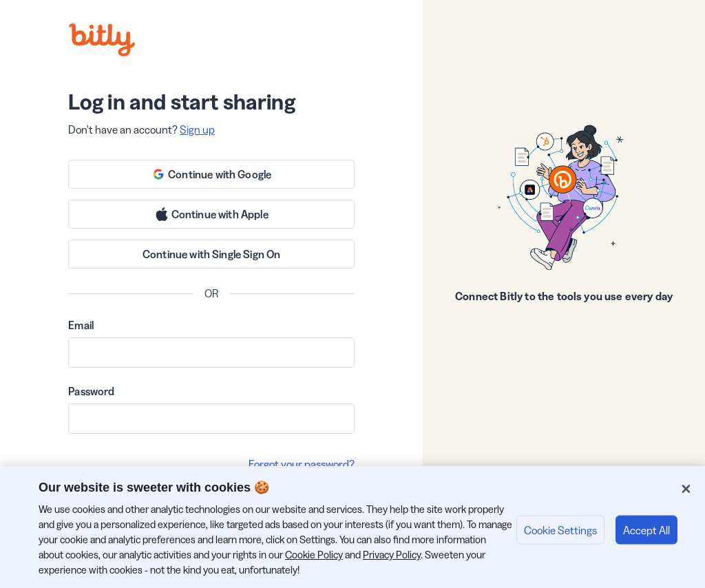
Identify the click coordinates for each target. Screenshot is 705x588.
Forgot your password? (302, 464)
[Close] (686, 489)
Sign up (197, 129)
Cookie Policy (314, 555)
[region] (352, 527)
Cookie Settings (560, 529)
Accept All (646, 529)
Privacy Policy (392, 555)
